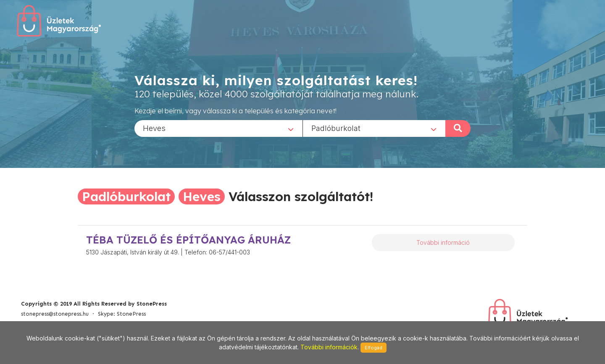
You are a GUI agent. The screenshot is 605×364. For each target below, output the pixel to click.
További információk (329, 347)
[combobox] (218, 128)
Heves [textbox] (154, 128)
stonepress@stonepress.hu (55, 314)
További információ (443, 242)
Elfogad (374, 348)
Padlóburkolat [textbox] (336, 128)
